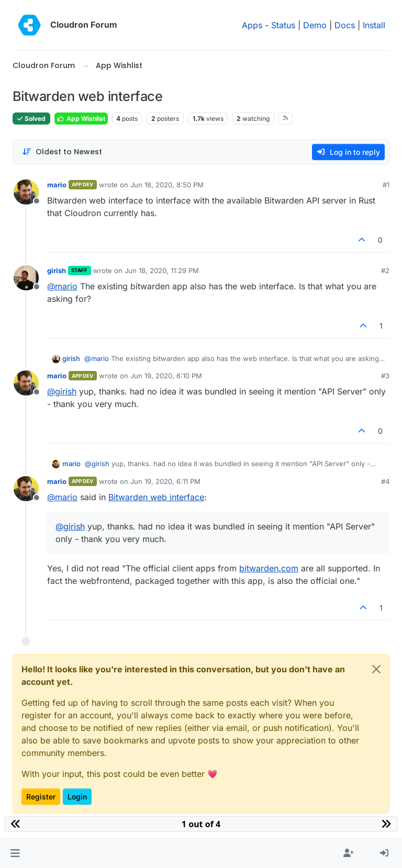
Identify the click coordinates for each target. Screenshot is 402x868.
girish (57, 270)
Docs (345, 25)
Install (374, 25)
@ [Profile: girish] (62, 391)
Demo (315, 25)
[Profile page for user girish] (26, 278)
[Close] (376, 669)
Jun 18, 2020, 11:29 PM (162, 270)
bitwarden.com (269, 568)
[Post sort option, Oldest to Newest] (62, 152)
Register (41, 797)
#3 (385, 376)
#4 (385, 481)
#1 (386, 185)
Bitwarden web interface (156, 497)
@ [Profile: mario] (62, 286)
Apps (252, 25)
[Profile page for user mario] (26, 192)
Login (77, 797)
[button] (15, 853)
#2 (385, 270)
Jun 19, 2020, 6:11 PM (165, 481)
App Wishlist (81, 119)
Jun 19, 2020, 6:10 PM (166, 376)
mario (57, 185)
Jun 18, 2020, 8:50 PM (167, 185)
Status (283, 25)
